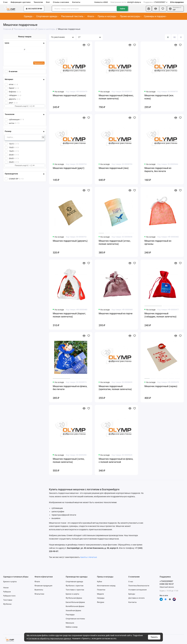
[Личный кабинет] (149, 9)
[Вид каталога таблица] (181, 37)
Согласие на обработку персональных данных (50, 639)
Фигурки (101, 602)
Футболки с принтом (75, 586)
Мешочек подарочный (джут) (69, 168)
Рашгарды (70, 615)
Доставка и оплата (136, 598)
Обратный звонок (167, 587)
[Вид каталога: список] (174, 37)
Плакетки (101, 590)
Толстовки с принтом (75, 590)
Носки (6, 588)
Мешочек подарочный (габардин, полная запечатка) (160, 315)
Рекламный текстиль (73, 16)
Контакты (76, 2)
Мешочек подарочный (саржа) (161, 386)
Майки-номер (72, 627)
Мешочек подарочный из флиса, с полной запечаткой (116, 460)
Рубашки (7, 592)
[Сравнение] (156, 9)
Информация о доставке (21, 2)
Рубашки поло (9, 596)
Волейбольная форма (75, 606)
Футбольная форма (74, 598)
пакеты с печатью (89, 557)
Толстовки (8, 600)
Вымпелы (39, 590)
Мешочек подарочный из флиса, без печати (70, 388)
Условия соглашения (137, 590)
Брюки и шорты (10, 582)
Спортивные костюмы (75, 619)
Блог (48, 2)
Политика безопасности (139, 586)
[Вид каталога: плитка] (168, 37)
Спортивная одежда (47, 16)
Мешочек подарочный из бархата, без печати (158, 170)
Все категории (34, 9)
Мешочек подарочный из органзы (158, 242)
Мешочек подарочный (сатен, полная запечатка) (69, 460)
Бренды (132, 594)
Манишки (70, 623)
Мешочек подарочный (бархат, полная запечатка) (69, 315)
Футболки (7, 604)
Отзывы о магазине (61, 2)
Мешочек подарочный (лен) (114, 168)
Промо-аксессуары (131, 16)
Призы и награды (108, 16)
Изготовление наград (106, 586)
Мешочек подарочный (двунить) (70, 241)
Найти (122, 9)
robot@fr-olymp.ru (126, 2)
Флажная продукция (43, 586)
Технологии (38, 2)
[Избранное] (163, 9)
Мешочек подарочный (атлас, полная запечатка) (115, 242)
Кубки (100, 582)
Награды (101, 598)
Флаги (91, 16)
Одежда (29, 16)
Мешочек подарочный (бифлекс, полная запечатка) (116, 97)
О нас (5, 2)
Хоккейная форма (73, 610)
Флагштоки (39, 594)
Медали (100, 594)
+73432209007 (155, 2)
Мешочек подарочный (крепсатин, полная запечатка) (115, 388)
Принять (154, 637)
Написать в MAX (101, 2)
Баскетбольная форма (75, 602)
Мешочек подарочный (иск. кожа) (159, 97)
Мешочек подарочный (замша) (69, 95)
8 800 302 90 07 (167, 584)
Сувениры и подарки (155, 16)
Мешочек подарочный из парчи (116, 314)
